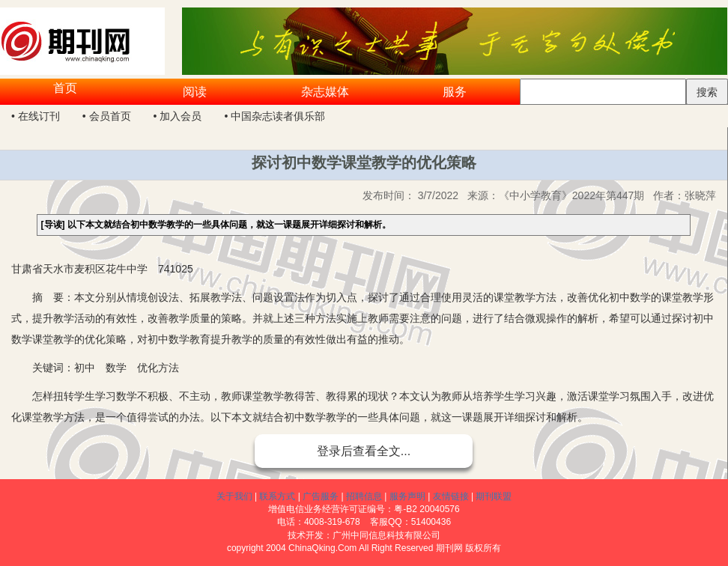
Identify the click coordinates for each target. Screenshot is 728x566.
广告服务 (321, 496)
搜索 (707, 92)
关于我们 (234, 496)
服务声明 (407, 496)
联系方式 (277, 496)
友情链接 (451, 496)
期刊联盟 (494, 496)
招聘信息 (364, 496)
